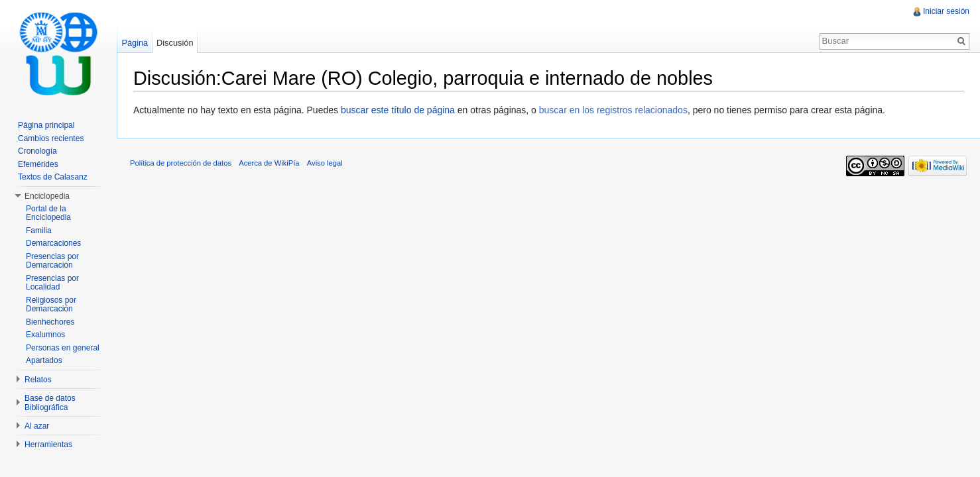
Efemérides (38, 164)
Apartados (44, 360)
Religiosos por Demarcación (51, 305)
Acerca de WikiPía (269, 163)
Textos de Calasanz (53, 177)
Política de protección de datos (181, 163)
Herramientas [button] (48, 445)
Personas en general (63, 348)
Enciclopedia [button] (47, 196)
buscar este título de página (398, 110)
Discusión (175, 43)
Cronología (37, 151)
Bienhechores (50, 322)
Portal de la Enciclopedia (48, 213)
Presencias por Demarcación (52, 261)
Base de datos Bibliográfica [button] (50, 403)
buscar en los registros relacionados (613, 110)
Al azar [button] (37, 426)
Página (135, 43)
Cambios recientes (51, 138)
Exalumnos (45, 335)
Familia (39, 231)
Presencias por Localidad (52, 283)
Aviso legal (325, 163)
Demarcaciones (53, 243)
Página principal (46, 125)
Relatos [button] (38, 380)
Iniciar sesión (946, 11)
